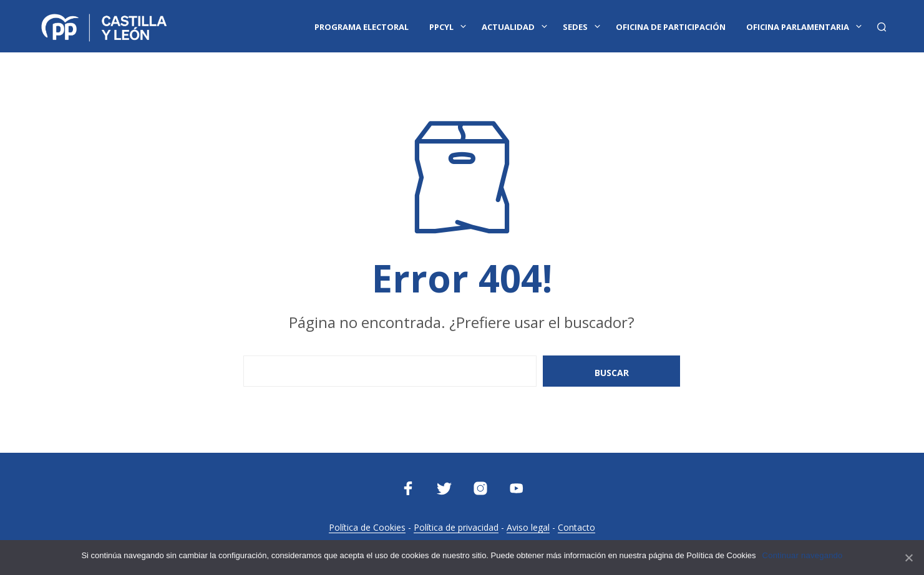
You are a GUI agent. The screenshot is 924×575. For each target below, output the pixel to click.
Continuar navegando (803, 555)
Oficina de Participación (671, 27)
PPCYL (441, 27)
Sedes (575, 27)
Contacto (576, 528)
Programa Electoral (362, 27)
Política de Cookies (367, 528)
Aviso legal (528, 528)
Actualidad (508, 27)
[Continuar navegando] (908, 558)
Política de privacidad (456, 528)
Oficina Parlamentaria (798, 27)
